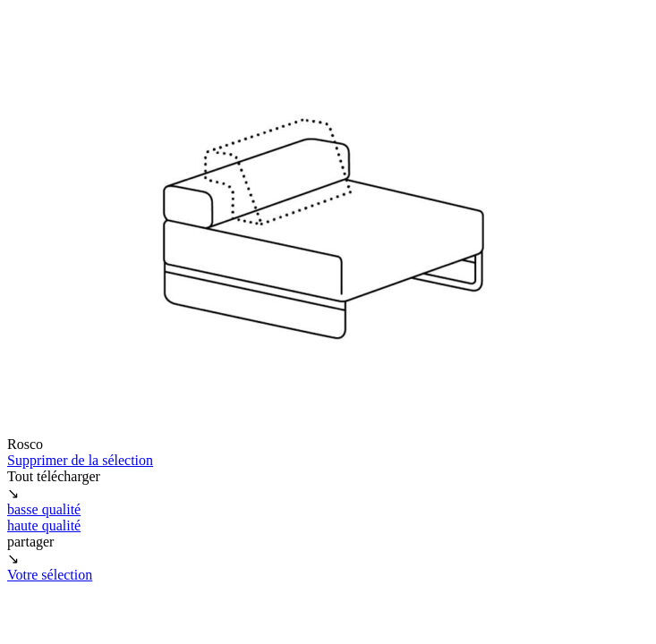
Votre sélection (50, 575)
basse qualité (44, 509)
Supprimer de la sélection (80, 460)
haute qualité (44, 525)
